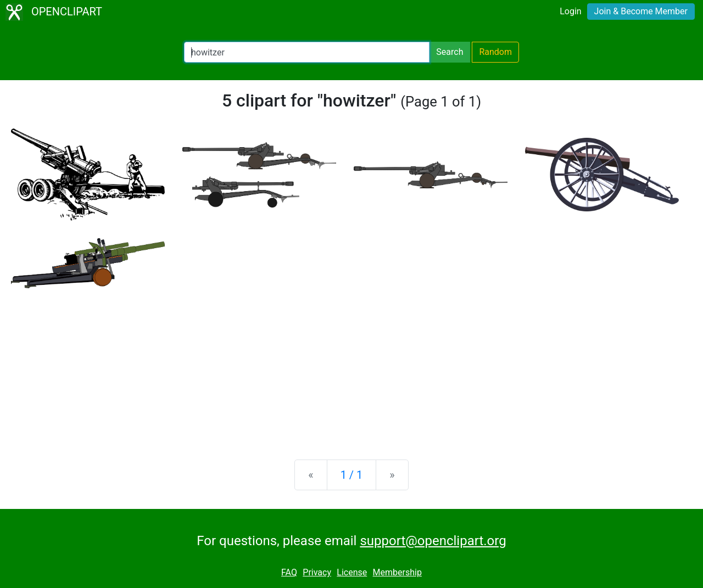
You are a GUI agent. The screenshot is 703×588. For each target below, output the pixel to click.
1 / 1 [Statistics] (352, 475)
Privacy (317, 572)
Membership (397, 572)
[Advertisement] (351, 365)
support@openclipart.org (433, 541)
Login (570, 11)
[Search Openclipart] (307, 52)
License (352, 572)
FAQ (289, 572)
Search (450, 52)
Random (495, 52)
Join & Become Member (641, 11)
